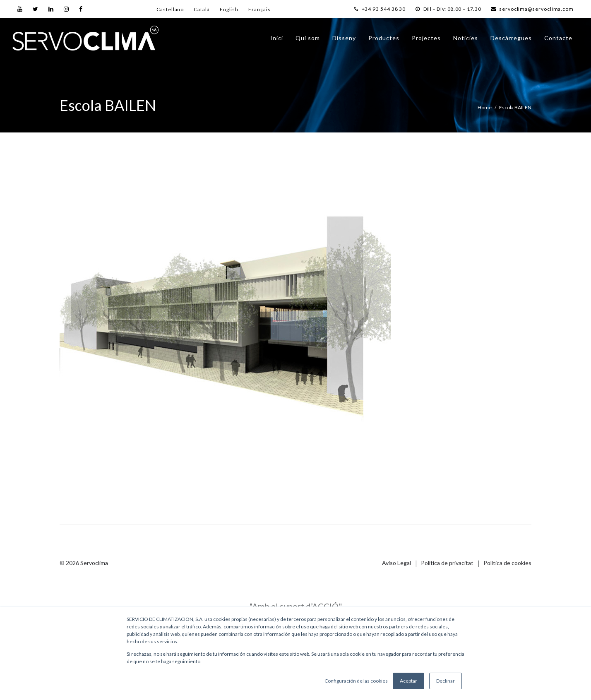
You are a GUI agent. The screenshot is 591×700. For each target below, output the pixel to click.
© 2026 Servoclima (84, 563)
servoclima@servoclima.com (531, 9)
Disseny (344, 41)
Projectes (426, 41)
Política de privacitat (447, 563)
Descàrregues (511, 41)
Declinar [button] (446, 681)
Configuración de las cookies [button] (356, 681)
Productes (384, 41)
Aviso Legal (396, 563)
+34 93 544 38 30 (373, 9)
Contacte (558, 41)
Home (485, 107)
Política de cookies (507, 563)
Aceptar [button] (408, 681)
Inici (277, 41)
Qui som (308, 41)
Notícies (466, 41)
